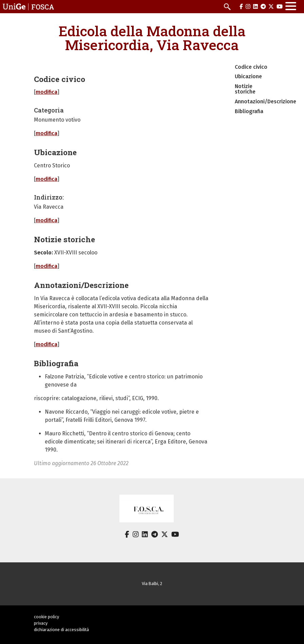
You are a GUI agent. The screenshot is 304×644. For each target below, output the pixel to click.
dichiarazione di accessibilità (61, 630)
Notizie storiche (245, 89)
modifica (46, 92)
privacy (41, 623)
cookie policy (46, 617)
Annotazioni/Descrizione (265, 101)
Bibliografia (249, 111)
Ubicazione (248, 76)
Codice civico (251, 67)
